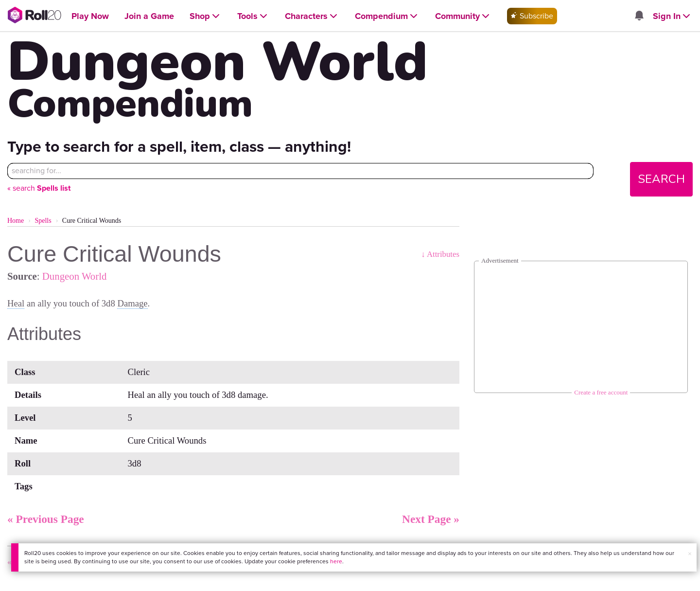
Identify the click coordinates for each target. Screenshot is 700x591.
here (336, 561)
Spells (43, 221)
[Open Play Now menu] (90, 16)
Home (16, 221)
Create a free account (601, 392)
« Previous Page (46, 519)
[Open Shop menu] (206, 16)
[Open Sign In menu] (673, 16)
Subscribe (532, 16)
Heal (16, 303)
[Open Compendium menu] (387, 16)
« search (39, 188)
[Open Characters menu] (312, 16)
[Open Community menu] (463, 16)
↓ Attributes (440, 254)
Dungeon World (75, 276)
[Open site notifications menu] (639, 16)
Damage (132, 303)
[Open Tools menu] (253, 16)
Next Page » (431, 519)
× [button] (690, 554)
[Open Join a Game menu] (149, 16)
